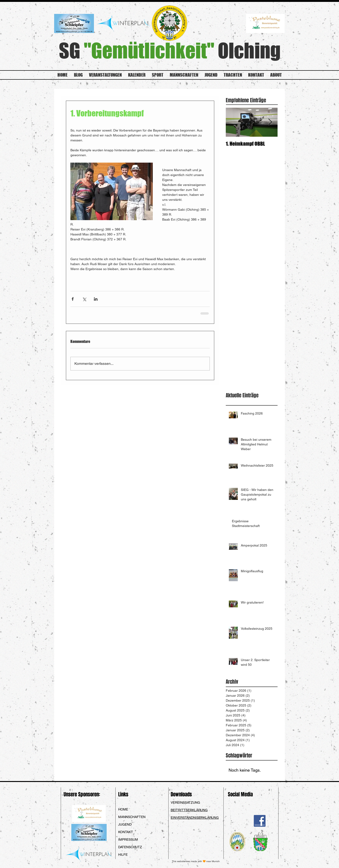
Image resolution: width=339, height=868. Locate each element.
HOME (123, 809)
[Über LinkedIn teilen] (96, 299)
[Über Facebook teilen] (73, 299)
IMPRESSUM (128, 839)
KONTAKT (126, 832)
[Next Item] (270, 122)
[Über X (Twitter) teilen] (84, 299)
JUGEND (125, 824)
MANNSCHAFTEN (132, 817)
